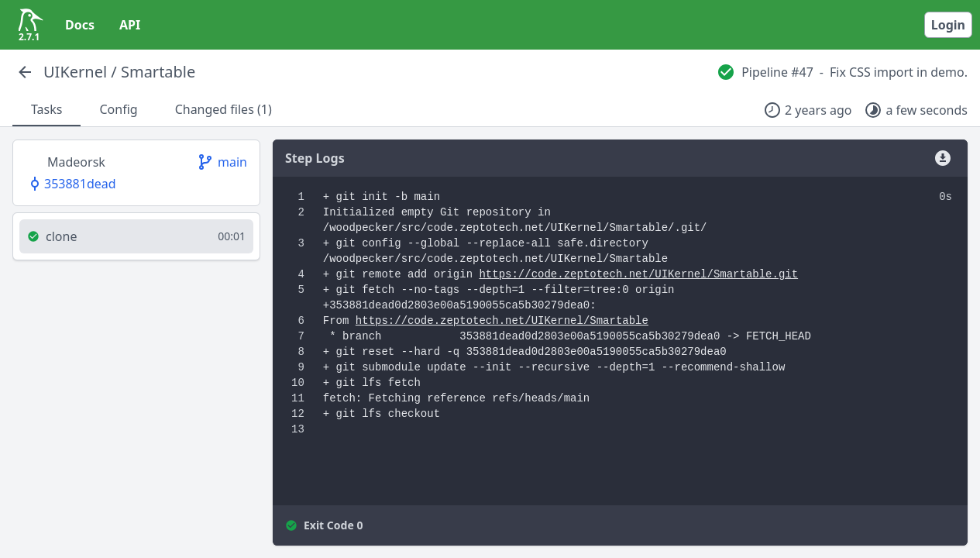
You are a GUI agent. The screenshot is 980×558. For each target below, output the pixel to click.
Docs (80, 25)
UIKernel (75, 72)
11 (298, 398)
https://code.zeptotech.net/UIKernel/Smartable (502, 321)
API (130, 25)
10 (298, 383)
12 (298, 414)
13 (298, 429)
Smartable (158, 72)
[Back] (25, 72)
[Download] (943, 158)
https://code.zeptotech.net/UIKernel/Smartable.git (638, 274)
